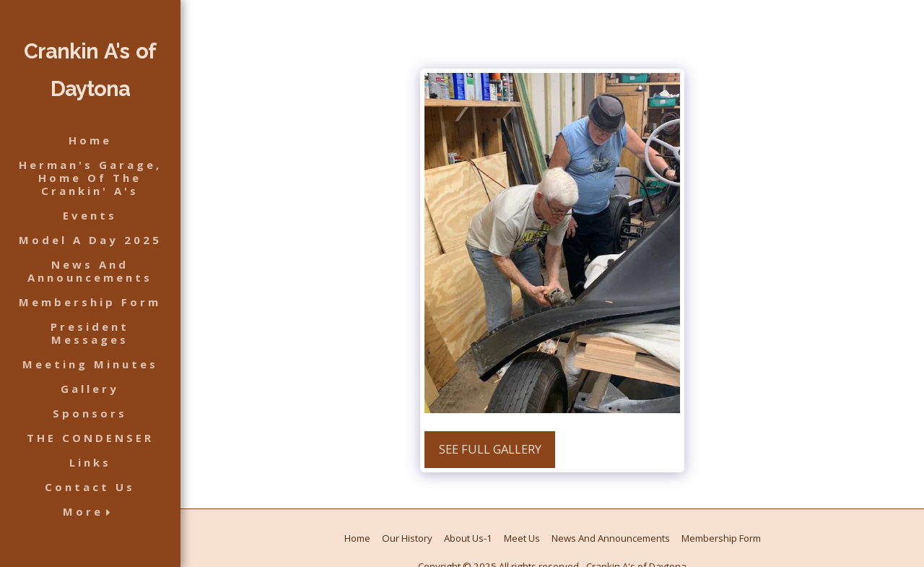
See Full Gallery (490, 449)
